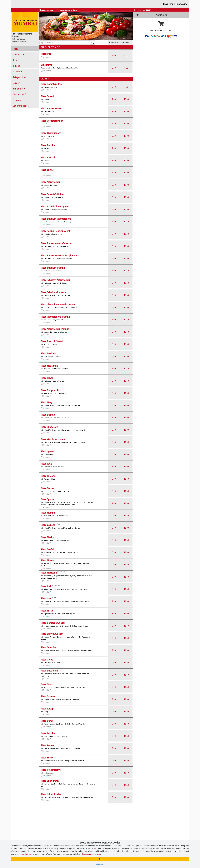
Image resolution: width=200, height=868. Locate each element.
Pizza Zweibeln (49, 353)
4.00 (114, 56)
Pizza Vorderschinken (52, 121)
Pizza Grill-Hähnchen (51, 794)
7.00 (114, 87)
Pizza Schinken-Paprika (53, 268)
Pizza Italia (47, 464)
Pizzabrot (46, 54)
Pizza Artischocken (51, 182)
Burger (16, 83)
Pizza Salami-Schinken (52, 194)
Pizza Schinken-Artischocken (56, 280)
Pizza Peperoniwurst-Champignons (59, 255)
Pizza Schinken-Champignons (56, 219)
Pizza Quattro (48, 451)
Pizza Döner (47, 721)
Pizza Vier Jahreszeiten (53, 439)
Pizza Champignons (51, 133)
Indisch (16, 66)
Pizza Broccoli (48, 157)
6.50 (114, 68)
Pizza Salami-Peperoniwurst (55, 231)
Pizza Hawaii (47, 378)
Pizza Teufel (47, 549)
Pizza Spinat (47, 170)
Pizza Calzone (48, 525)
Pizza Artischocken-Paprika (55, 329)
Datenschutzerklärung (91, 854)
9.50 (126, 87)
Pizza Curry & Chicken (52, 634)
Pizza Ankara (47, 745)
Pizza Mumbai (48, 513)
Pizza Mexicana (49, 573)
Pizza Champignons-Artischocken (58, 304)
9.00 (114, 479)
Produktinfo (46, 57)
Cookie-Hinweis (25, 854)
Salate (16, 60)
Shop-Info (168, 4)
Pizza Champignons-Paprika (55, 317)
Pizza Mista (47, 611)
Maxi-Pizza (18, 54)
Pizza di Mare (48, 476)
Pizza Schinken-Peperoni (54, 292)
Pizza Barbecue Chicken (53, 623)
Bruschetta (47, 65)
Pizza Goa (46, 598)
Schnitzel (17, 71)
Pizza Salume (48, 696)
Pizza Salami (47, 96)
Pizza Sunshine (48, 647)
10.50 (126, 197)
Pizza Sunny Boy (49, 427)
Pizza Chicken (48, 537)
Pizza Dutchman (49, 671)
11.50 (126, 479)
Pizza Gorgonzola (50, 390)
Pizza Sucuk (47, 758)
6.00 (126, 56)
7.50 (114, 99)
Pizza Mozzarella (50, 366)
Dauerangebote (21, 106)
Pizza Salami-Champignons (55, 206)
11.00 (126, 393)
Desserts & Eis (20, 94)
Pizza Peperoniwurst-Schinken (57, 243)
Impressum (181, 4)
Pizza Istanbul (48, 733)
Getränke (17, 100)
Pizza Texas (47, 684)
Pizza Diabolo (48, 415)
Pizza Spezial (47, 499)
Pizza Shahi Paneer (51, 781)
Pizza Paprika (48, 145)
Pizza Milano (47, 560)
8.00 (114, 197)
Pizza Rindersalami (51, 770)
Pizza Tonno (47, 488)
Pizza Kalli (46, 586)
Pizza (15, 49)
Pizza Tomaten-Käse (52, 84)
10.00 (126, 99)
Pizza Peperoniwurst (52, 108)
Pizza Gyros (47, 660)
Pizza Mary (46, 402)
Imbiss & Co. (19, 89)
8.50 (126, 68)
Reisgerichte (19, 77)
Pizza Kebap (47, 709)
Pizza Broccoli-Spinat (52, 341)
